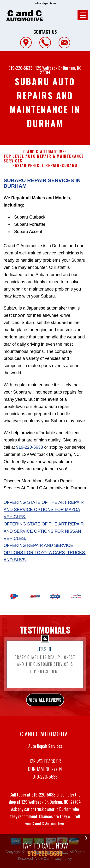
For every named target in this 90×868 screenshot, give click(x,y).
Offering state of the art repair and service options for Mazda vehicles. (44, 513)
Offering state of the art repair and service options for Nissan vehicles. (44, 535)
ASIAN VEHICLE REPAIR (37, 169)
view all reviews (45, 704)
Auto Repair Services (45, 750)
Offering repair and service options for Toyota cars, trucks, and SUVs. (45, 557)
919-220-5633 (20, 68)
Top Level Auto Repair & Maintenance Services (44, 162)
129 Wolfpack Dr (49, 68)
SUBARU (69, 169)
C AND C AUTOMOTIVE (44, 156)
